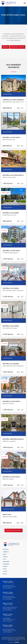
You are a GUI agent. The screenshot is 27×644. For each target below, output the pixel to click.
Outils (5, 559)
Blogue (5, 569)
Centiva (16, 642)
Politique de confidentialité (8, 639)
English (5, 574)
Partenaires (6, 564)
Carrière (5, 567)
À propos (5, 557)
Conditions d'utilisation (20, 639)
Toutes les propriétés (13, 531)
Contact (5, 571)
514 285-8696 (8, 599)
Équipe (5, 554)
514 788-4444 (8, 588)
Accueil (6, 47)
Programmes (6, 562)
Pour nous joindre (18, 47)
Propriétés (6, 549)
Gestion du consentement (14, 640)
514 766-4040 (9, 621)
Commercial (6, 552)
